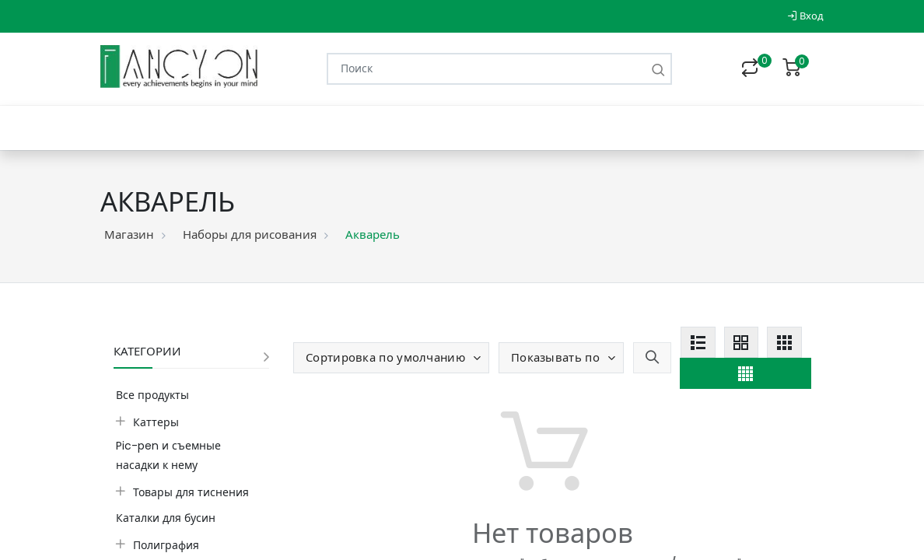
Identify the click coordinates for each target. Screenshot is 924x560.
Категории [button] (147, 351)
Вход (805, 16)
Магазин (129, 234)
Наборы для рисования (250, 234)
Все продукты (152, 395)
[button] (391, 358)
